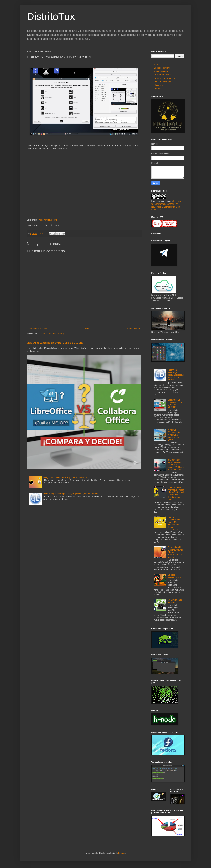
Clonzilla (158, 89)
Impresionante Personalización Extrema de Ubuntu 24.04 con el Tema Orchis (176, 465)
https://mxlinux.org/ (48, 220)
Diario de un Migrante (164, 82)
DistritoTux (51, 16)
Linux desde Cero (162, 68)
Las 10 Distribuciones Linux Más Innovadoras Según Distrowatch (174, 524)
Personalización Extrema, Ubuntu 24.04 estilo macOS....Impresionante (175, 552)
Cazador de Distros (163, 75)
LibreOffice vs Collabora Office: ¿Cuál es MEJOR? (55, 343)
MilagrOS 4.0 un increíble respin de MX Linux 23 (65, 477)
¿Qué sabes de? (161, 71)
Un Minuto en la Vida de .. (166, 78)
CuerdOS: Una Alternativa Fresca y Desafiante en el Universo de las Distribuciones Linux (176, 493)
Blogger (122, 853)
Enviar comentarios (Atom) (52, 334)
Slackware (159, 85)
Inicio (86, 329)
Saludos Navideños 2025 (175, 576)
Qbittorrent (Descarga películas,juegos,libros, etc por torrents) (71, 494)
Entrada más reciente (37, 329)
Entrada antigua (133, 329)
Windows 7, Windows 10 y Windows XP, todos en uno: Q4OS (174, 435)
